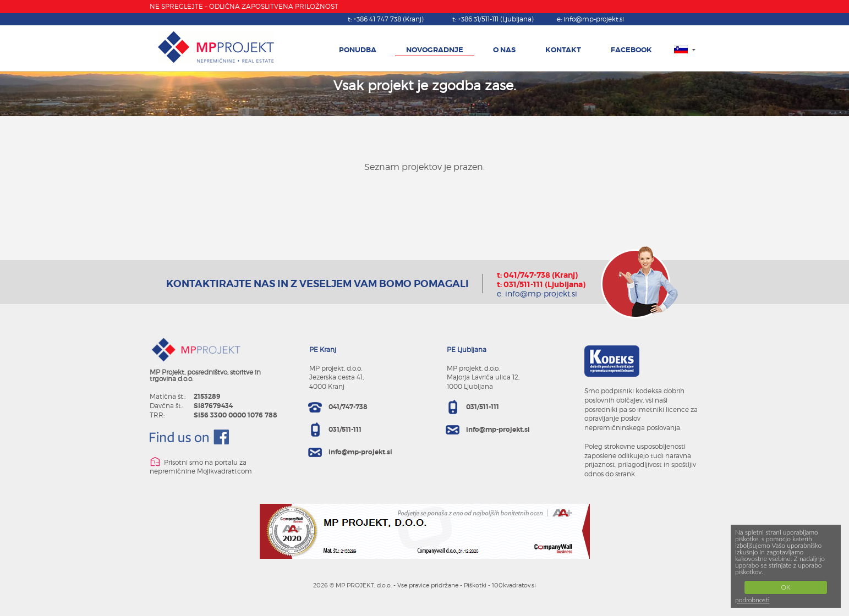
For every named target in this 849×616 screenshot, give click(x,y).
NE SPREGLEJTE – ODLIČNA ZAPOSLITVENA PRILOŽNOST (244, 6)
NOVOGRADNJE (435, 50)
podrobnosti (752, 600)
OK (785, 587)
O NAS (504, 50)
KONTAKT (563, 50)
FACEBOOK (631, 50)
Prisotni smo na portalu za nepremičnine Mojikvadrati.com (201, 466)
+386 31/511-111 (496, 19)
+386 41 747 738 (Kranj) (388, 19)
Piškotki (475, 585)
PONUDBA (358, 50)
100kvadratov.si (514, 585)
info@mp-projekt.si (594, 19)
